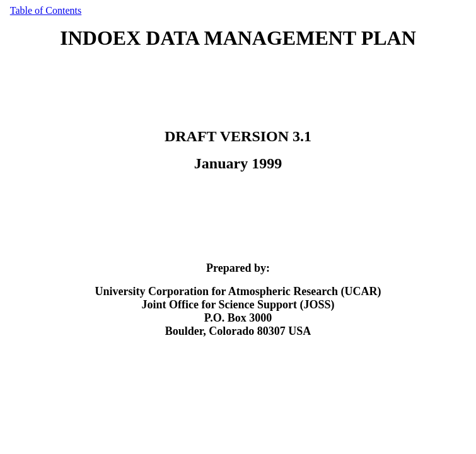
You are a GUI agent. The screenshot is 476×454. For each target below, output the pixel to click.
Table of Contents (46, 10)
